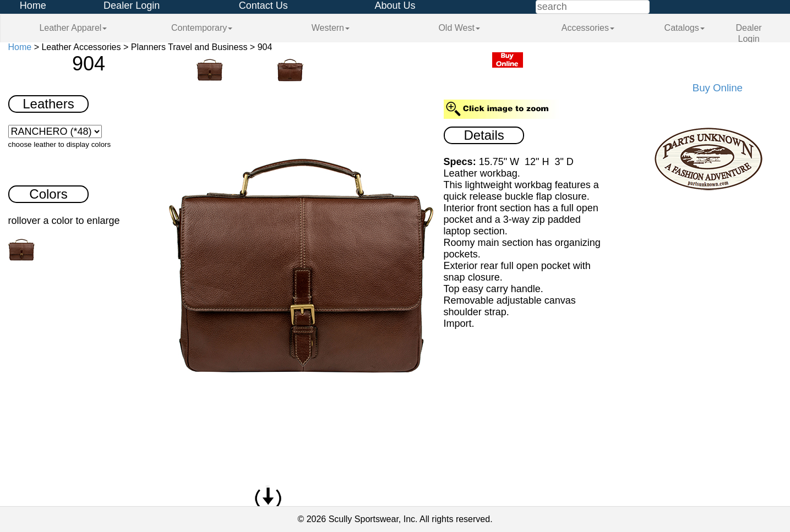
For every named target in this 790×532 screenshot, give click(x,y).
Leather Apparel (73, 28)
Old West (459, 28)
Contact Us (263, 6)
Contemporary (202, 28)
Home (33, 6)
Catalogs (685, 28)
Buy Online (718, 88)
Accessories (588, 28)
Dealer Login (132, 6)
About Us (395, 6)
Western (331, 28)
